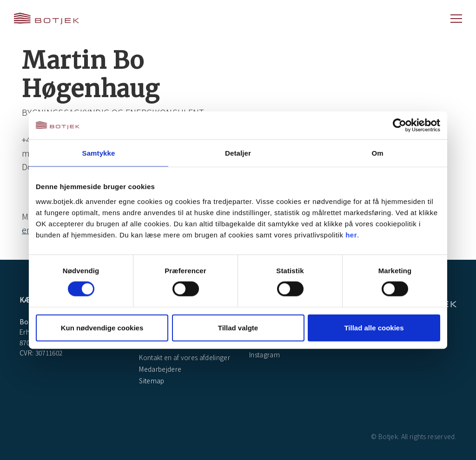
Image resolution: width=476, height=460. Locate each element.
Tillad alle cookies (374, 327)
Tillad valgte (238, 327)
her (351, 234)
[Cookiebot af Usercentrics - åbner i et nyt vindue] (400, 125)
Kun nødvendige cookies (102, 327)
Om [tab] (377, 153)
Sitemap (151, 381)
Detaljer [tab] (238, 153)
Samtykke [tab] (99, 153)
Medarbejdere (159, 369)
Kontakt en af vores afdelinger (184, 357)
